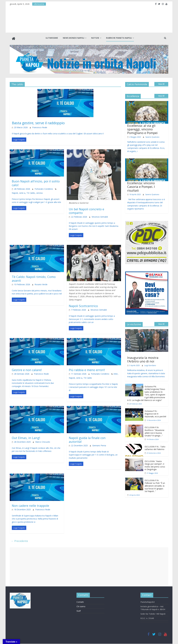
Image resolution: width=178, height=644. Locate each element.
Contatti (80, 601)
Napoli (55, 188)
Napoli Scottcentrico (83, 305)
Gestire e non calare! (27, 369)
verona (30, 192)
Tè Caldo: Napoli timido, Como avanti (34, 278)
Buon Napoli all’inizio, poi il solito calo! (36, 182)
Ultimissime (52, 38)
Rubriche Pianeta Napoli (119, 38)
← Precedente (20, 540)
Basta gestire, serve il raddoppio (45, 122)
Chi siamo (81, 605)
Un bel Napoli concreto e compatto (86, 210)
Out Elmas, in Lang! (26, 437)
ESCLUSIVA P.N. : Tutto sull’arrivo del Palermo (155, 447)
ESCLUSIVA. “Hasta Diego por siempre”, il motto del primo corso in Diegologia (155, 464)
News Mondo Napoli (74, 38)
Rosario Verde (38, 284)
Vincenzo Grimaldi (97, 216)
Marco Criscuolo (39, 441)
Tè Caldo (22, 192)
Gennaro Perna (96, 445)
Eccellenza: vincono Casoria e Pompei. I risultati (141, 186)
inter (111, 373)
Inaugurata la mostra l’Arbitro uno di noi (143, 358)
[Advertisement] (89, 566)
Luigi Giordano (150, 364)
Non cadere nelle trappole (30, 504)
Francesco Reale (37, 127)
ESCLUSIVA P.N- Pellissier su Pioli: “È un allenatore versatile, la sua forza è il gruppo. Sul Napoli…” (155, 485)
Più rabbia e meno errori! (87, 369)
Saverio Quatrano (152, 136)
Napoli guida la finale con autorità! (87, 439)
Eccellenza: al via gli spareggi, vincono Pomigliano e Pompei (142, 128)
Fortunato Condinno (41, 188)
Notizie (95, 38)
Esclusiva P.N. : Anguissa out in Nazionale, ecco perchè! (155, 413)
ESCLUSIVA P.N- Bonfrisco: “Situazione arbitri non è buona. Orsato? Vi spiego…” (154, 430)
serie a (14, 192)
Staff (79, 610)
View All (161, 83)
